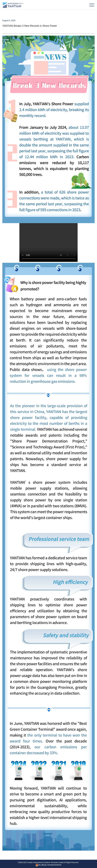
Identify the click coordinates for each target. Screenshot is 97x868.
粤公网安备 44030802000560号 (49, 865)
